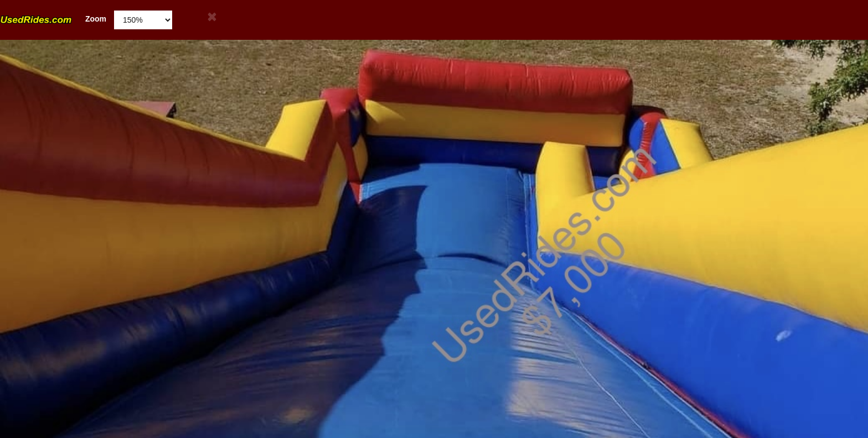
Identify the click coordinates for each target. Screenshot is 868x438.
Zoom (53, 19)
